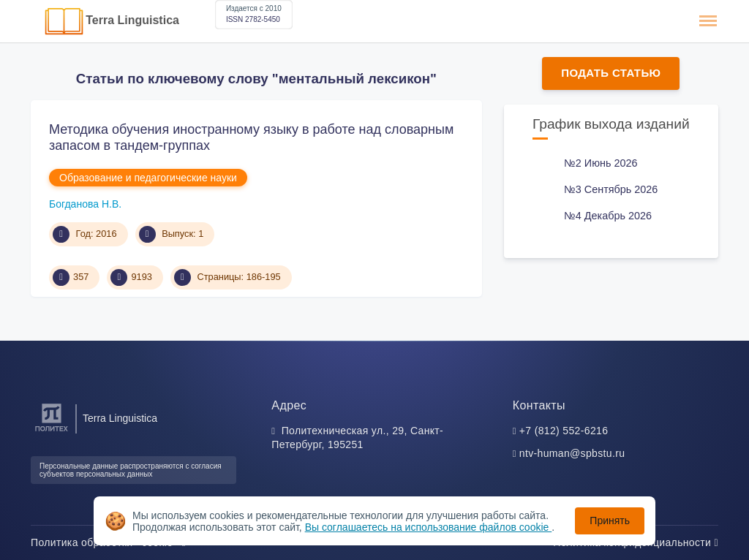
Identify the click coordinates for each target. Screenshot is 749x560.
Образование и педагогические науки (148, 178)
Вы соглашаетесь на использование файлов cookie (429, 527)
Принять (610, 521)
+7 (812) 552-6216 (564, 431)
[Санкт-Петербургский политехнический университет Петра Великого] (52, 432)
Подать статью (611, 73)
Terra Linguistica (132, 20)
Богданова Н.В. (85, 204)
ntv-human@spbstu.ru (572, 453)
